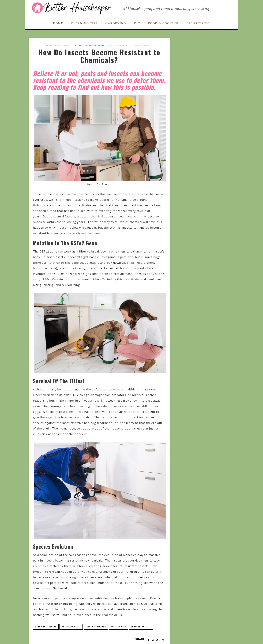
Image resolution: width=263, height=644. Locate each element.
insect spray (119, 627)
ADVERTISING (198, 23)
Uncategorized (143, 45)
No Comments (119, 45)
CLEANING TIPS (84, 23)
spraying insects (141, 627)
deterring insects (46, 627)
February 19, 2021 (58, 45)
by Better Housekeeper (90, 45)
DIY (137, 23)
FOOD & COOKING (163, 23)
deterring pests (71, 627)
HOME (58, 23)
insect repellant (96, 627)
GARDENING (116, 23)
